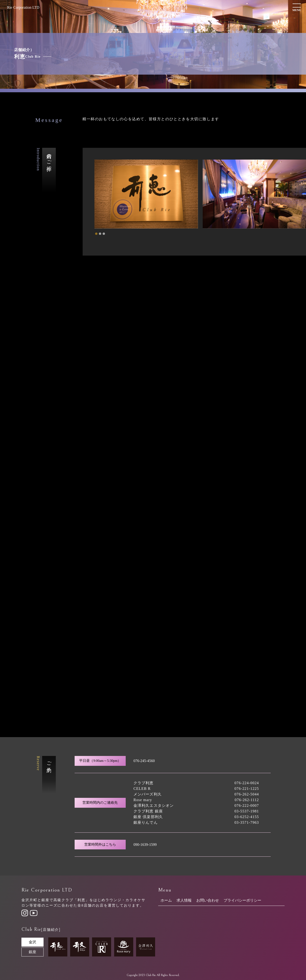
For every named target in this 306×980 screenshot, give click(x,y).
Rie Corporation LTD (23, 7)
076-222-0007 (247, 805)
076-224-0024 (247, 783)
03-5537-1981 (247, 811)
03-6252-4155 (247, 817)
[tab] (96, 234)
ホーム (166, 900)
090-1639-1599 (145, 845)
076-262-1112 (247, 800)
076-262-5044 (247, 794)
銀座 (32, 952)
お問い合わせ (208, 900)
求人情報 (184, 900)
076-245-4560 (144, 761)
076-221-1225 (247, 789)
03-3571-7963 (247, 822)
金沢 (32, 942)
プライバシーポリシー (242, 900)
